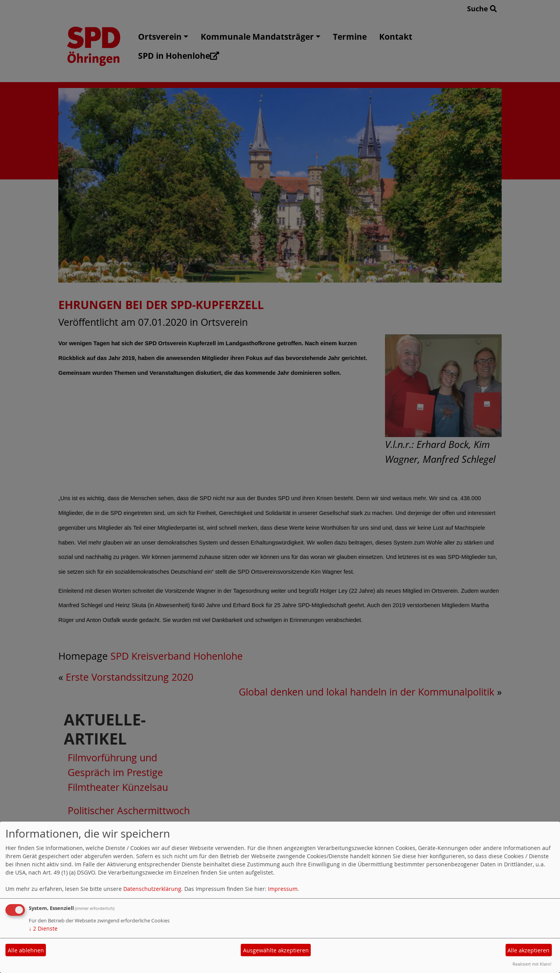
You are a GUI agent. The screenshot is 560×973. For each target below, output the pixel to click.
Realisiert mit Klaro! (532, 964)
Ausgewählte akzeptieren (276, 950)
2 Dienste (43, 928)
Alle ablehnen (26, 950)
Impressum (283, 889)
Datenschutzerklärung (152, 889)
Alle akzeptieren (528, 950)
